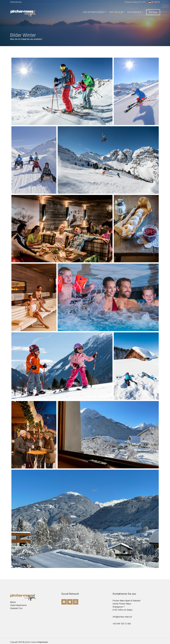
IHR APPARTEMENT (94, 12)
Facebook (64, 602)
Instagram (70, 602)
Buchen (153, 12)
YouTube (76, 602)
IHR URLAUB (116, 12)
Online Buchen (16, 2)
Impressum (43, 642)
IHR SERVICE (134, 12)
